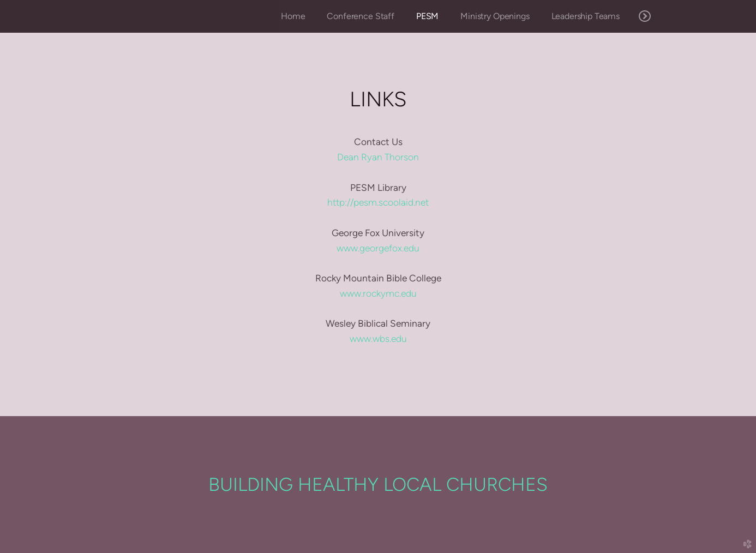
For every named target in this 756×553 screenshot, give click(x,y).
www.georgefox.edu (378, 248)
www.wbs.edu (378, 339)
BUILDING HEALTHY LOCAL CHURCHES (378, 484)
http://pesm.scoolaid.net (378, 202)
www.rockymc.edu (378, 293)
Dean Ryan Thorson (378, 157)
